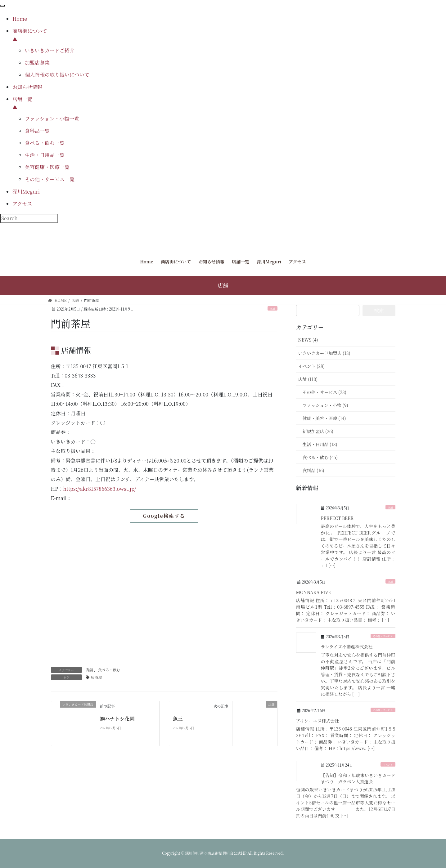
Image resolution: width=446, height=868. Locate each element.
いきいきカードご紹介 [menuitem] (50, 50)
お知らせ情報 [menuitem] (27, 87)
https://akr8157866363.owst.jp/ (99, 489)
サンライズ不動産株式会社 (347, 647)
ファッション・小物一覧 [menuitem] (52, 119)
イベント (388, 765)
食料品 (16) (313, 470)
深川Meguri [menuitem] (26, 192)
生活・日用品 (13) (320, 444)
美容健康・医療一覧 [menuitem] (47, 167)
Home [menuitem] (20, 19)
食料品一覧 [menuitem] (37, 131)
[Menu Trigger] (2, 6)
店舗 (273, 309)
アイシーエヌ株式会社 (318, 721)
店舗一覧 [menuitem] (229, 104)
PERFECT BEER (337, 518)
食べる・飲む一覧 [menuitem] (45, 143)
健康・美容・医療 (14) (324, 418)
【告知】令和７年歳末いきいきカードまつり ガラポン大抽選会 (358, 778)
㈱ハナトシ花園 (117, 719)
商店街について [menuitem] (229, 35)
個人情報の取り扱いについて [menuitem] (57, 75)
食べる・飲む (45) (320, 457)
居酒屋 (97, 677)
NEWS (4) (308, 340)
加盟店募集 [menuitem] (37, 63)
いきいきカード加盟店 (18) (324, 353)
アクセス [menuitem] (22, 204)
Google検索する (164, 516)
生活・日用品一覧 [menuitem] (45, 155)
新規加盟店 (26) (318, 431)
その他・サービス (383, 636)
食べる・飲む (109, 670)
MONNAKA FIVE (314, 592)
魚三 (178, 719)
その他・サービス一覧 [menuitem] (50, 179)
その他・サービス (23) (324, 392)
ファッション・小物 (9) (325, 405)
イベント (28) (311, 366)
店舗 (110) (308, 379)
